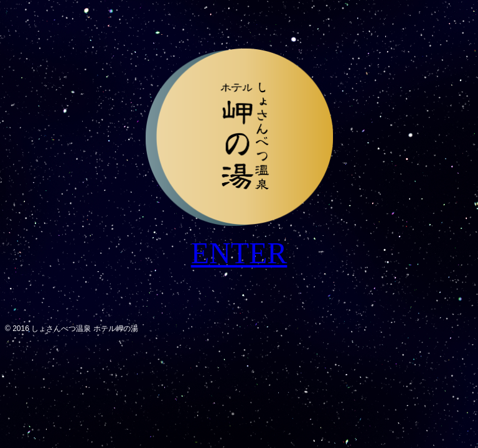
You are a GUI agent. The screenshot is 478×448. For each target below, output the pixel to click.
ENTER (239, 253)
